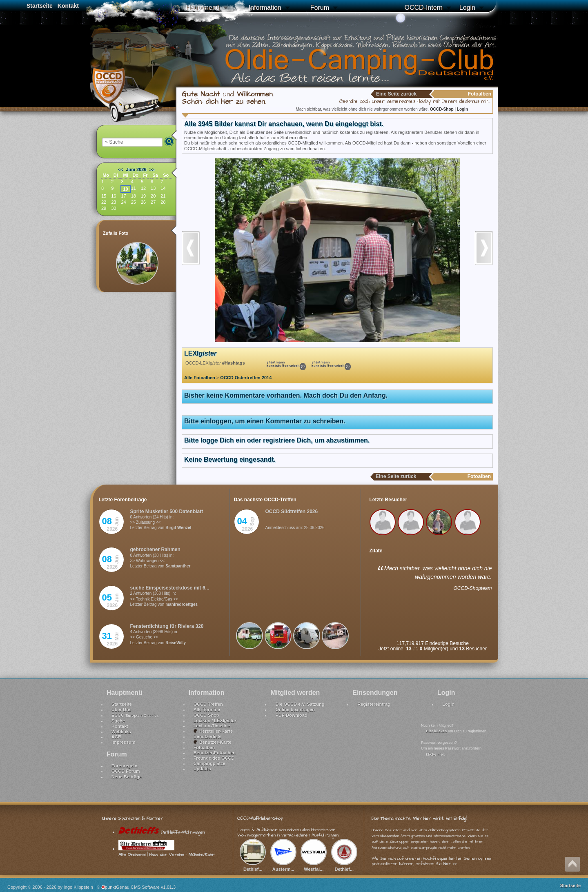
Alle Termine (207, 710)
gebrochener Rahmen (155, 549)
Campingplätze (209, 763)
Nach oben (572, 864)
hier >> (450, 864)
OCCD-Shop (442, 109)
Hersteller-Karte (213, 731)
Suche (118, 721)
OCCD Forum (126, 771)
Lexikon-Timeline (212, 726)
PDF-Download (291, 715)
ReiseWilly (176, 643)
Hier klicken (436, 731)
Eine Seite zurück (396, 94)
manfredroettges (182, 604)
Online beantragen (295, 710)
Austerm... (283, 866)
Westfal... (314, 866)
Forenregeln (125, 766)
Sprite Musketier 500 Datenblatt (167, 512)
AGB (116, 737)
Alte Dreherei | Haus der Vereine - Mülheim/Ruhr (166, 852)
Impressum (124, 742)
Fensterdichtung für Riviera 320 (167, 626)
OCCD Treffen (208, 704)
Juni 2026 (136, 169)
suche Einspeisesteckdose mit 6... (170, 588)
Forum (320, 8)
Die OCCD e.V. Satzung (300, 704)
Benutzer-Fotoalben (215, 753)
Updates (202, 769)
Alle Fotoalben (200, 378)
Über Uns (121, 710)
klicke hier (435, 754)
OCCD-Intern (423, 8)
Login (467, 8)
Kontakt (68, 6)
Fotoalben (204, 747)
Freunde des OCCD (214, 758)
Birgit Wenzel (178, 528)
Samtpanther (178, 566)
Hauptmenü (203, 8)
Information (265, 8)
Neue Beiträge (127, 777)
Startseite (40, 6)
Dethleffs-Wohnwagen (161, 832)
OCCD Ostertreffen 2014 (246, 378)
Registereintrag (374, 704)
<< (121, 169)
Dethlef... (253, 866)
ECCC (135, 715)
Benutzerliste (208, 736)
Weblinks (121, 732)
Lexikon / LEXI (215, 721)
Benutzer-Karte (213, 742)
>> (152, 169)
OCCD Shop (206, 715)
